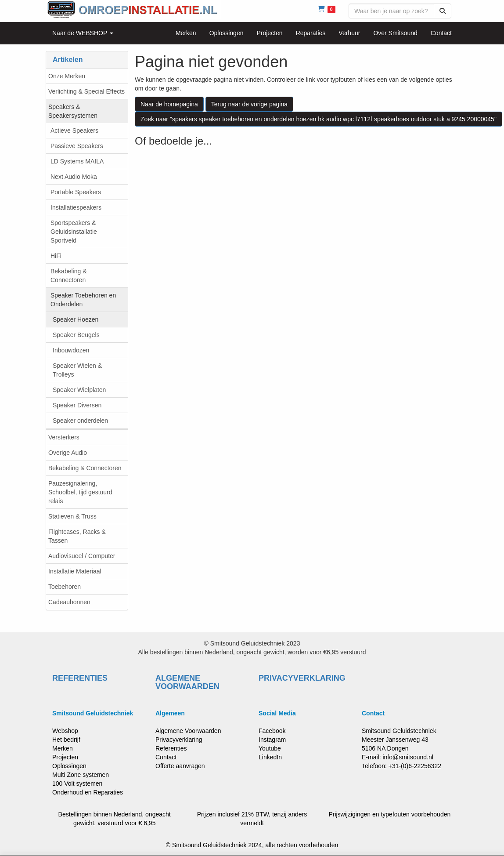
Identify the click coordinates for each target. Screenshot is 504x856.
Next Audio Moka (74, 177)
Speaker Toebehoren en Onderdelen (83, 300)
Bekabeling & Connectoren (69, 276)
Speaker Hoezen (76, 319)
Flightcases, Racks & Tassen (77, 536)
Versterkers (64, 437)
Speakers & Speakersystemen (73, 111)
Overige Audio (68, 453)
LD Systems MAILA (77, 161)
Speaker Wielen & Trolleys (77, 370)
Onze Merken (67, 76)
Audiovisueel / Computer (82, 556)
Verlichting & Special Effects (86, 91)
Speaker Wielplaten (79, 390)
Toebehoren (65, 587)
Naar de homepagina (169, 104)
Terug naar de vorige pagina (249, 104)
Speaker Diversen (77, 405)
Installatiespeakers (76, 207)
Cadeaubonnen (69, 602)
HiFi (56, 256)
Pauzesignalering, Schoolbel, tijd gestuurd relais (80, 492)
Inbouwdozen (71, 350)
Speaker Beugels (76, 335)
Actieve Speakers (74, 131)
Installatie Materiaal (75, 571)
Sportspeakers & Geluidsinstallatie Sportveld (74, 232)
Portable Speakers (76, 192)
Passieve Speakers (77, 146)
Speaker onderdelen (80, 421)
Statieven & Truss (72, 516)
